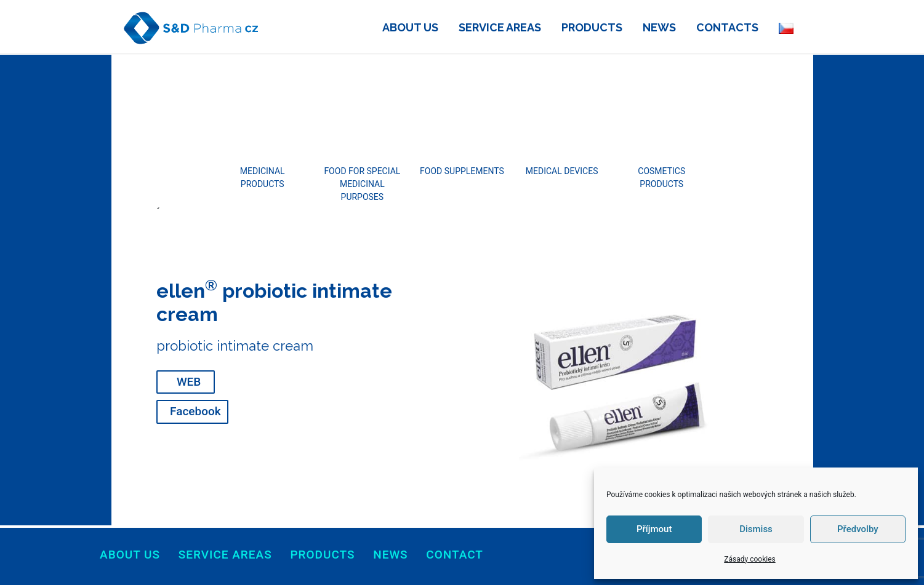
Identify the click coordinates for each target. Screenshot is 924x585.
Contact (455, 555)
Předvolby (858, 529)
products (322, 555)
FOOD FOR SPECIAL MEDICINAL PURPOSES (362, 184)
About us (130, 555)
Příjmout (654, 529)
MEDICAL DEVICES (562, 171)
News (390, 555)
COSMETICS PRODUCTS (661, 177)
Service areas (225, 555)
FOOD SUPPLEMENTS (462, 171)
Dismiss (756, 529)
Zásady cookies (749, 559)
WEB (189, 382)
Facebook (195, 411)
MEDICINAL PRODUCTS (263, 177)
